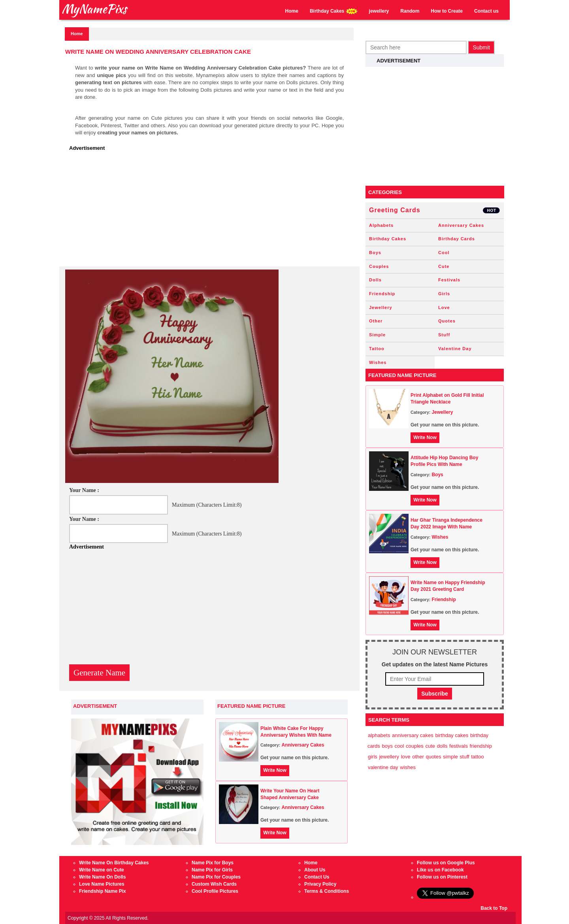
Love (444, 307)
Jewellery (381, 307)
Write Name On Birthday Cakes (114, 863)
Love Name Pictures (102, 884)
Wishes (378, 362)
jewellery (379, 11)
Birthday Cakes (334, 11)
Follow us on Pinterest (442, 877)
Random (410, 11)
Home (292, 11)
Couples (379, 266)
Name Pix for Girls (212, 870)
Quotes (447, 321)
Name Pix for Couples (216, 877)
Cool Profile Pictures (215, 891)
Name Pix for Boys (213, 863)
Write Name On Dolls (102, 877)
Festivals (449, 280)
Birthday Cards (457, 239)
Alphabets (381, 225)
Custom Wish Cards (214, 884)
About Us (315, 870)
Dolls (375, 280)
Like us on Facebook (440, 870)
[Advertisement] (211, 211)
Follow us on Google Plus (446, 863)
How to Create (447, 11)
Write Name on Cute (102, 870)
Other (376, 321)
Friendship (382, 294)
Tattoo (377, 349)
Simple (377, 335)
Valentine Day (455, 349)
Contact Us (317, 877)
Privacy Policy (320, 884)
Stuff (444, 335)
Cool (444, 253)
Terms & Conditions (327, 891)
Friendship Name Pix (103, 891)
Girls (444, 294)
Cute (444, 266)
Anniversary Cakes (303, 745)
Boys (375, 253)
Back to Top (494, 908)
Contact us (486, 11)
